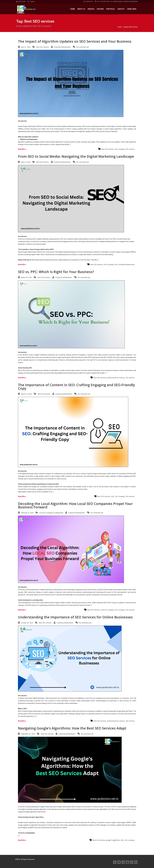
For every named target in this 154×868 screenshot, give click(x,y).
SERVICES (91, 9)
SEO (112, 496)
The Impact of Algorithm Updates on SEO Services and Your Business (75, 41)
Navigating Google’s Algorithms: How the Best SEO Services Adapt (72, 728)
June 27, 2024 (26, 47)
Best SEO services (108, 149)
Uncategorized (58, 513)
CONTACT (121, 9)
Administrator (66, 47)
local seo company (46, 513)
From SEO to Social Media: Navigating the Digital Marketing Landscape (76, 156)
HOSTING (100, 9)
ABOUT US (81, 9)
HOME (73, 9)
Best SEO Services (43, 47)
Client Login (21, 2)
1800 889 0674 (88, 2)
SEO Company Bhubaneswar (125, 264)
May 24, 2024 (26, 162)
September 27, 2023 (28, 734)
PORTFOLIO (110, 9)
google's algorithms (113, 840)
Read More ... (23, 149)
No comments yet (83, 47)
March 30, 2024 (26, 277)
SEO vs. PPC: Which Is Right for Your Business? (56, 272)
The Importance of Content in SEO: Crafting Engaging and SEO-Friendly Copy (76, 387)
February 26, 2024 (27, 513)
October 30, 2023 (27, 623)
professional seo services (116, 378)
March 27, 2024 (26, 394)
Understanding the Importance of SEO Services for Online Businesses (75, 617)
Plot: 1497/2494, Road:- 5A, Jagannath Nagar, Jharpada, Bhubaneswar (116, 2)
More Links (132, 9)
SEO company (120, 149)
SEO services (130, 149)
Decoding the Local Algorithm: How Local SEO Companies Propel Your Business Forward (75, 505)
